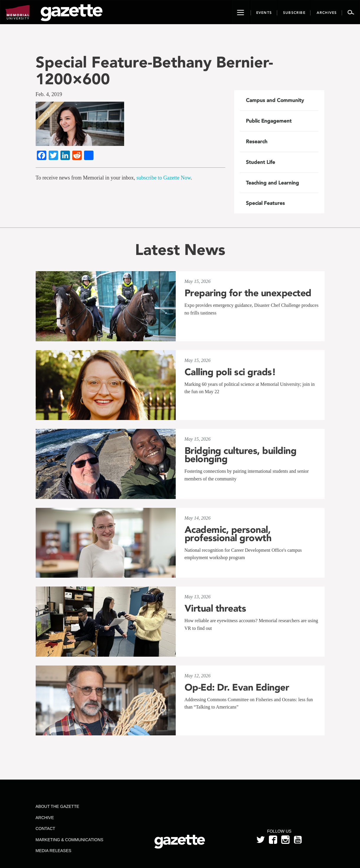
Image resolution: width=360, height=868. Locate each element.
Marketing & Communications (69, 840)
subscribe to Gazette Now (164, 178)
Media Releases (53, 851)
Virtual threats (215, 608)
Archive (45, 818)
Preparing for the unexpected (248, 293)
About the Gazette (57, 806)
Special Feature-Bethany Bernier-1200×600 (154, 70)
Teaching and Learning (272, 183)
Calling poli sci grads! (230, 372)
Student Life (260, 162)
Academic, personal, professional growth (228, 534)
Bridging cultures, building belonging (241, 455)
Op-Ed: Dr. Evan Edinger (237, 687)
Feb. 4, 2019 (49, 94)
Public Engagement (269, 121)
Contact (45, 829)
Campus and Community (275, 100)
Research (257, 141)
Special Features (265, 203)
